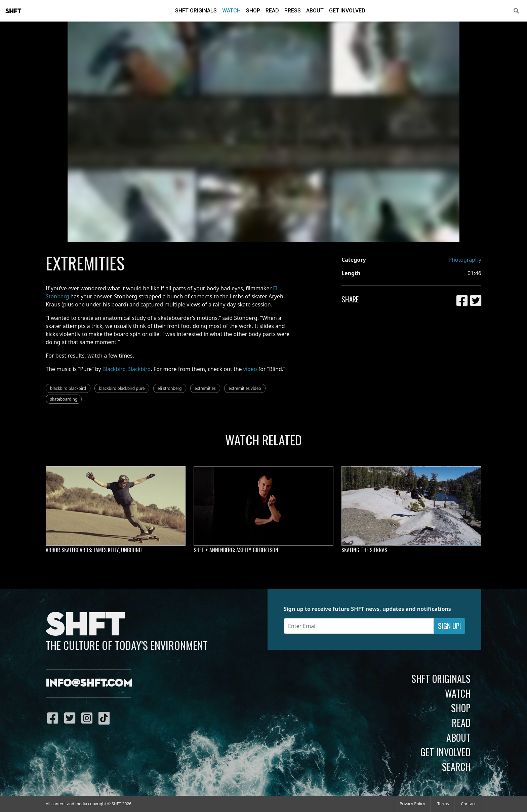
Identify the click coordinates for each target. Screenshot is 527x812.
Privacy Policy (412, 804)
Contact (468, 804)
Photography (465, 260)
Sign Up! (449, 626)
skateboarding (64, 399)
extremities (205, 388)
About (315, 11)
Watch (231, 11)
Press (293, 11)
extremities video (245, 388)
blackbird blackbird (68, 388)
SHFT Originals (196, 11)
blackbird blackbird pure (122, 388)
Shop (253, 11)
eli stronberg (170, 388)
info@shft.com (89, 684)
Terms (443, 804)
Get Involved (347, 11)
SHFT (13, 11)
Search (456, 767)
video (250, 369)
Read (272, 11)
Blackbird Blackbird (127, 369)
